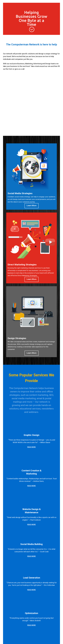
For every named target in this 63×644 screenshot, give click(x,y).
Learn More (32, 206)
